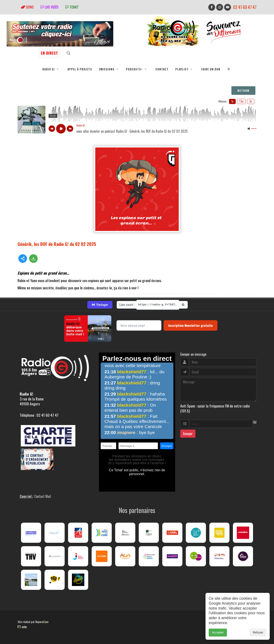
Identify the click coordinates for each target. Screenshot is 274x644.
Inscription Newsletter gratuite (191, 325)
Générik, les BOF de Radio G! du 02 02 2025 (57, 244)
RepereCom (42, 622)
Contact (162, 69)
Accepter (218, 632)
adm (22, 627)
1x (232, 101)
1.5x (241, 101)
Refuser (258, 632)
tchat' (72, 7)
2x (251, 101)
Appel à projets (80, 69)
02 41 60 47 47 (245, 7)
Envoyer (188, 434)
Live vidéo (49, 7)
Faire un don (211, 69)
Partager (100, 305)
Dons (27, 7)
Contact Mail (43, 496)
